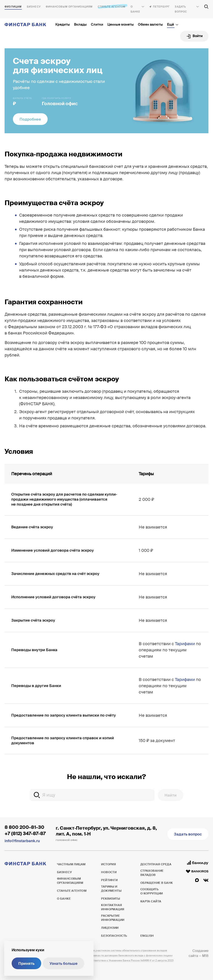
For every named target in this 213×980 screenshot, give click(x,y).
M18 (205, 956)
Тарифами (185, 644)
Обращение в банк (157, 883)
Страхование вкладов (152, 873)
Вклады (80, 24)
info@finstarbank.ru (22, 841)
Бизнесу (34, 7)
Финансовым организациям (69, 7)
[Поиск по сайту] (206, 7)
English (147, 936)
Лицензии (110, 928)
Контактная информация (113, 907)
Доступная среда (156, 864)
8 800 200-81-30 (24, 827)
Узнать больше (64, 964)
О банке (136, 9)
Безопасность (114, 936)
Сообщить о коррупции (152, 891)
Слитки (97, 24)
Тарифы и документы (111, 889)
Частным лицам (13, 7)
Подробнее (30, 119)
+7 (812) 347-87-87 (25, 833)
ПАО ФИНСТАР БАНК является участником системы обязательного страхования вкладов (112, 950)
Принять (26, 964)
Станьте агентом (112, 7)
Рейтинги (109, 880)
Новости (109, 872)
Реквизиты (111, 899)
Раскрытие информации (113, 918)
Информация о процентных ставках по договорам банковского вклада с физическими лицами (115, 955)
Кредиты (63, 24)
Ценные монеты (121, 24)
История (108, 864)
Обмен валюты (150, 24)
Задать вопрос (181, 9)
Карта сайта (151, 901)
